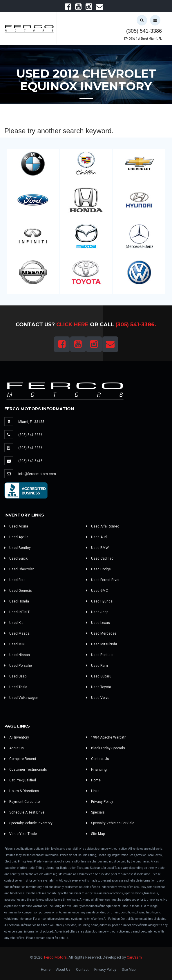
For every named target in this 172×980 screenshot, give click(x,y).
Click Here (72, 325)
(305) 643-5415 (30, 461)
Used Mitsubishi (102, 644)
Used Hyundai (100, 601)
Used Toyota (99, 687)
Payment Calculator (23, 802)
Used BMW (97, 548)
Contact (82, 970)
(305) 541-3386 (144, 31)
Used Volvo (98, 698)
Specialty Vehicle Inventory (28, 823)
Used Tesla (16, 687)
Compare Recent (20, 759)
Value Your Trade (21, 834)
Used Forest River (103, 580)
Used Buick (16, 558)
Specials (95, 812)
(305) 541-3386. (136, 325)
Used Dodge (98, 569)
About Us (14, 748)
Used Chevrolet (19, 569)
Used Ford (15, 580)
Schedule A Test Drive (24, 812)
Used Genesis (18, 591)
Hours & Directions (22, 791)
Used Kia (14, 623)
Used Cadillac (100, 558)
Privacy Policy (100, 802)
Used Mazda (17, 633)
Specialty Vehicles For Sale (110, 823)
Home (93, 780)
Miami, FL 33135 (31, 422)
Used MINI (15, 644)
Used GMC (97, 591)
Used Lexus (98, 623)
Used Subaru (99, 676)
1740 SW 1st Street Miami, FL (143, 39)
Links (93, 791)
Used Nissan (17, 655)
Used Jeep (97, 612)
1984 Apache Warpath (106, 737)
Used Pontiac (99, 655)
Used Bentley (18, 548)
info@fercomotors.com (37, 474)
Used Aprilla (16, 537)
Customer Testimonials (26, 770)
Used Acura (16, 526)
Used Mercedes (101, 633)
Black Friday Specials (106, 748)
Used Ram (97, 666)
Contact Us (98, 759)
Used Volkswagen (21, 698)
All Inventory (17, 737)
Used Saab (15, 676)
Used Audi (97, 537)
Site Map (95, 834)
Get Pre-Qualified (20, 780)
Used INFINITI (17, 612)
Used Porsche (18, 666)
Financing (96, 770)
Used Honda (17, 601)
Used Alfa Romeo (103, 526)
